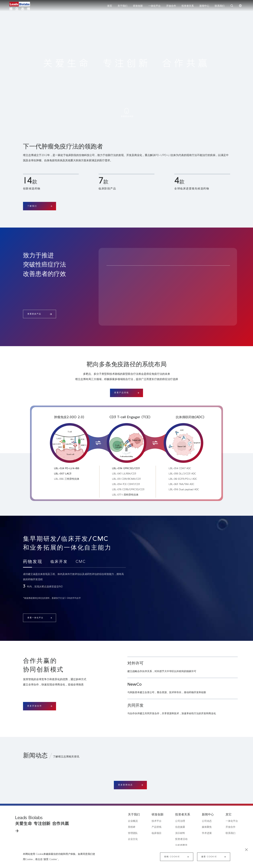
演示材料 (180, 833)
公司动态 (207, 821)
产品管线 (157, 827)
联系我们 (231, 833)
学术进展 (207, 833)
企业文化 (133, 839)
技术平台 (157, 821)
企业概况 (133, 821)
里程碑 (132, 827)
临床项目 (157, 833)
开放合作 (231, 827)
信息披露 (180, 827)
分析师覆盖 (181, 845)
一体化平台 (232, 821)
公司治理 (180, 821)
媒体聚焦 (207, 827)
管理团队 (133, 833)
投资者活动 (181, 839)
